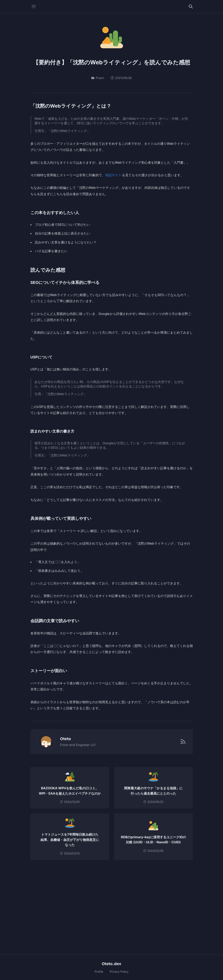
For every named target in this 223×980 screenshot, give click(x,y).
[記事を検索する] (191, 6)
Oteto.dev (111, 964)
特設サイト (113, 175)
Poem (98, 78)
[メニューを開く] (34, 7)
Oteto (63, 739)
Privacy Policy (119, 972)
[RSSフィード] (183, 742)
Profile (99, 972)
